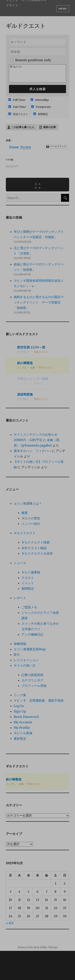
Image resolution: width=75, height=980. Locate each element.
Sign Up (20, 711)
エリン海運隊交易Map (30, 649)
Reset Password (26, 717)
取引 (17, 655)
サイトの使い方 (25, 665)
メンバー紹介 (31, 524)
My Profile (22, 728)
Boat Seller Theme (46, 947)
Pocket (26, 147)
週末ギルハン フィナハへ (32, 451)
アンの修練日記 (32, 634)
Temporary (41, 107)
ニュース (20, 563)
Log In (19, 706)
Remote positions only (33, 60)
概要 (25, 513)
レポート (20, 598)
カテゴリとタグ (32, 680)
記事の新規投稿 (32, 675)
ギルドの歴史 (31, 518)
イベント (28, 583)
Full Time (17, 100)
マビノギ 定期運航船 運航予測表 (39, 700)
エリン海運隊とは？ (28, 503)
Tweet (14, 146)
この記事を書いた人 (23, 127)
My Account (23, 722)
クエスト (28, 578)
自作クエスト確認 (34, 548)
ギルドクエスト (25, 533)
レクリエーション (26, 660)
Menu (63, 9)
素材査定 (20, 738)
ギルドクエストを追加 (37, 553)
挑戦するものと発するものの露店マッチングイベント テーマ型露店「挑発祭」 (39, 302)
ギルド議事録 (31, 572)
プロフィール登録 (34, 686)
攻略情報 (20, 644)
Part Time (17, 107)
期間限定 (41, 114)
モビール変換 (23, 733)
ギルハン (38, 67)
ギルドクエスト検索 (36, 542)
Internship (40, 100)
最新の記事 (50, 127)
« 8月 (10, 923)
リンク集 (20, 695)
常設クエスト (18, 114)
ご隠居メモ (29, 607)
